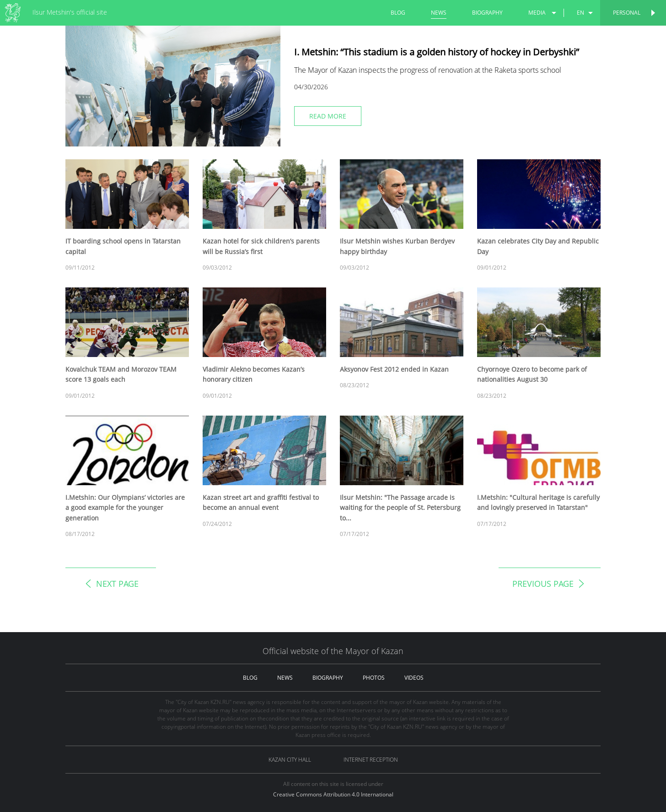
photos (374, 678)
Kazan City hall (290, 760)
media (537, 13)
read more (328, 116)
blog (398, 13)
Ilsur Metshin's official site (70, 12)
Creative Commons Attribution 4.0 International (333, 794)
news (439, 13)
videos (414, 678)
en (580, 13)
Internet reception (371, 760)
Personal (627, 13)
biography (487, 13)
